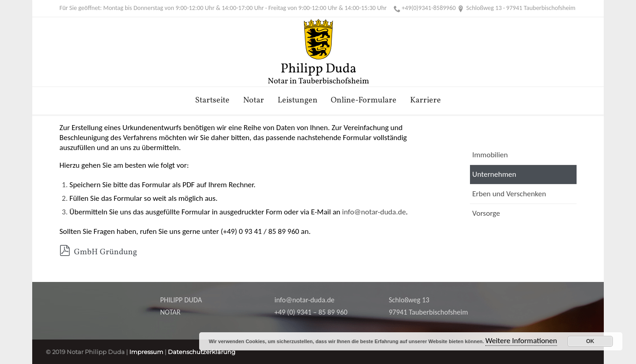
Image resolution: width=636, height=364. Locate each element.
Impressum (146, 352)
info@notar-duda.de (374, 212)
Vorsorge (486, 213)
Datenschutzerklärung (202, 352)
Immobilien (490, 155)
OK (590, 341)
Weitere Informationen (521, 341)
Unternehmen (494, 174)
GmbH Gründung (98, 252)
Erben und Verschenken (509, 194)
